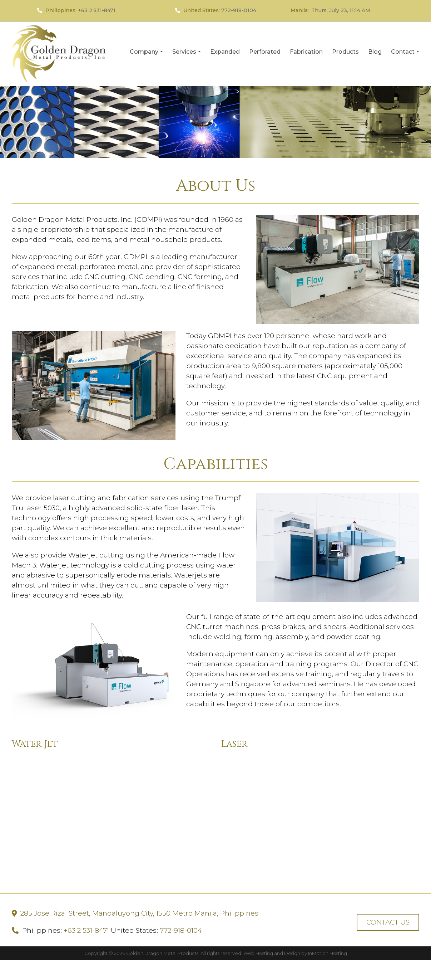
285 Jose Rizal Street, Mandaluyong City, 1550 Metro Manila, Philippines (139, 913)
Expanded (225, 52)
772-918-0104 (239, 10)
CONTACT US (388, 922)
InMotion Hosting (328, 953)
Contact (405, 54)
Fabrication (306, 52)
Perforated (265, 52)
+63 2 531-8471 (97, 10)
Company (147, 54)
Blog (375, 52)
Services (187, 54)
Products (345, 52)
